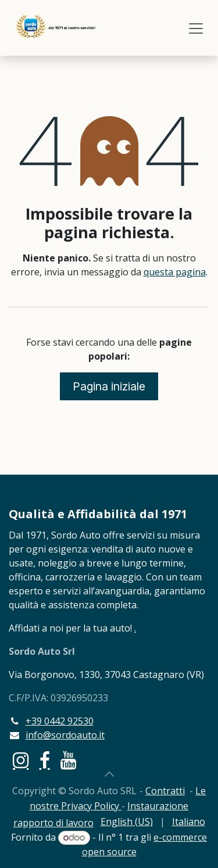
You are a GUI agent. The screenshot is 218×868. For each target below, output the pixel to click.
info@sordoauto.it (65, 735)
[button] (109, 774)
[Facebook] (45, 761)
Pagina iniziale (109, 386)
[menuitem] (127, 822)
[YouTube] (68, 761)
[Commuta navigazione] (196, 28)
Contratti (165, 791)
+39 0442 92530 (60, 721)
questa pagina (175, 272)
